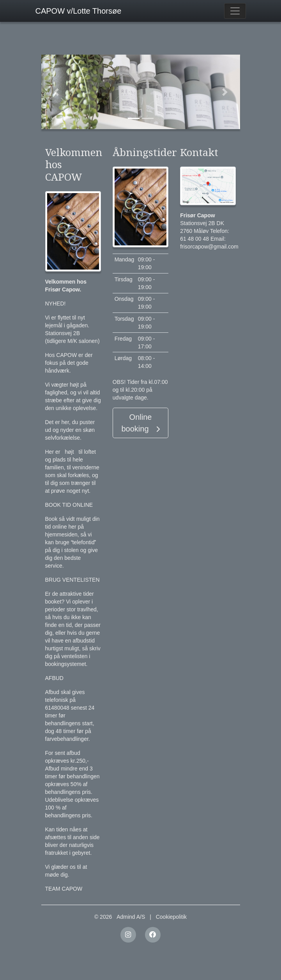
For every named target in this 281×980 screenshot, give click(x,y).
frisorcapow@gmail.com (209, 247)
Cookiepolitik (171, 917)
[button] (56, 92)
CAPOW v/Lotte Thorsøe (79, 11)
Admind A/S (131, 917)
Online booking (140, 423)
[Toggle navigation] (235, 11)
